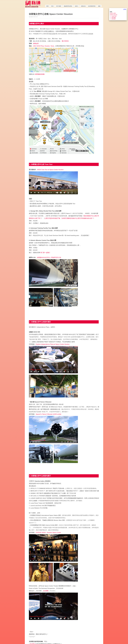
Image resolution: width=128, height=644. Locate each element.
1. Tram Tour (114, 16)
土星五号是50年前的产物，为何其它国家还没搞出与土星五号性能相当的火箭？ (69, 218)
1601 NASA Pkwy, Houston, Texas (44, 46)
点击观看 (46, 591)
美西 (47, 6)
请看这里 (36, 44)
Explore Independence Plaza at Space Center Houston (53, 344)
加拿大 (77, 6)
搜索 (99, 6)
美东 (52, 6)
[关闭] (125, 9)
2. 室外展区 (113, 17)
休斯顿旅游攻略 (40, 74)
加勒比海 (83, 6)
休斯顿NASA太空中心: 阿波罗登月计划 (49, 257)
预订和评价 (65, 41)
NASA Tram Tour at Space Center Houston (50, 170)
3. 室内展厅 (113, 19)
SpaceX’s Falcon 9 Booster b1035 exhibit (49, 414)
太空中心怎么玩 (114, 15)
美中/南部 (59, 6)
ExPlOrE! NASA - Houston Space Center (48, 532)
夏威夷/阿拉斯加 (68, 6)
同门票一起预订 (45, 253)
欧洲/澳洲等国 (92, 6)
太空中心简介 (113, 13)
